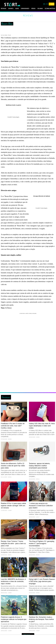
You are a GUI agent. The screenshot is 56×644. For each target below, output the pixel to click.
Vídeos (39, 9)
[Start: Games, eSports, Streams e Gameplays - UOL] (11, 4)
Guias (20, 9)
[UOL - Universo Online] (19, 6)
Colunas (47, 9)
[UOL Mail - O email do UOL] (44, 4)
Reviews (4, 9)
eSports (12, 9)
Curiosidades (29, 9)
